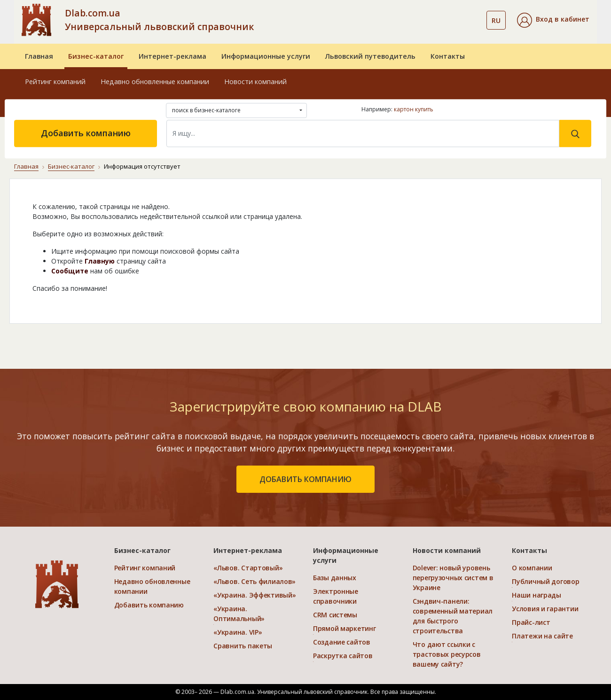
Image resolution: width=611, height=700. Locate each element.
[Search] (363, 133)
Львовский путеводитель (370, 56)
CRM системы (335, 615)
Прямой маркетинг (345, 628)
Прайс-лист (531, 622)
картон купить (414, 109)
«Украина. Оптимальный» (239, 614)
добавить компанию (305, 479)
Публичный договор (545, 581)
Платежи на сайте (542, 636)
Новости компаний (255, 82)
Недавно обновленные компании (155, 82)
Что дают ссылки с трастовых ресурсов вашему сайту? (447, 654)
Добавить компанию (86, 133)
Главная (39, 56)
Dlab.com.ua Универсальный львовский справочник (159, 20)
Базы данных (335, 578)
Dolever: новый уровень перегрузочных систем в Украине (453, 578)
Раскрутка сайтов (343, 656)
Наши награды (537, 595)
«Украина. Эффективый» (255, 595)
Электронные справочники (336, 596)
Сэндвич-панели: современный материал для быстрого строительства (453, 616)
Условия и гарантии (545, 609)
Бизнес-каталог (96, 56)
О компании (532, 568)
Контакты (448, 56)
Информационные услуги (266, 56)
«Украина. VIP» (238, 632)
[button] (553, 20)
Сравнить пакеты (243, 646)
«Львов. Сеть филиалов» (255, 581)
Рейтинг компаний (55, 82)
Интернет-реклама (172, 56)
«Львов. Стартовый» (248, 568)
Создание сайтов (342, 642)
